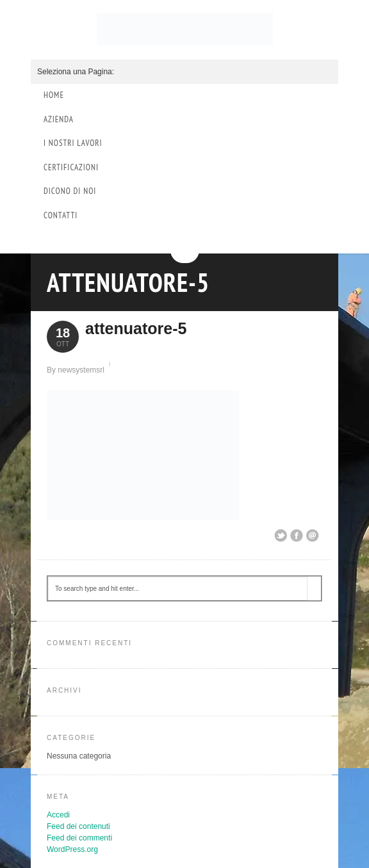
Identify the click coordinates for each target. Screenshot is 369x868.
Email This (313, 536)
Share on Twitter (281, 536)
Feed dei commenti (79, 838)
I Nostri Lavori (73, 143)
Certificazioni (71, 167)
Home (54, 95)
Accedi (58, 815)
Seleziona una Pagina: (76, 72)
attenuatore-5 (128, 282)
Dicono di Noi (70, 191)
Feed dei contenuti (78, 826)
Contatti (61, 215)
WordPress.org (72, 849)
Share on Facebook (297, 536)
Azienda (59, 119)
